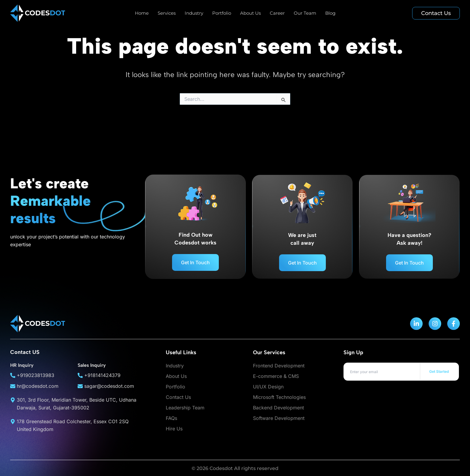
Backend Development (278, 408)
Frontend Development (279, 366)
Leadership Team (185, 408)
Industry (194, 13)
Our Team (305, 13)
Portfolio (222, 13)
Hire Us (174, 429)
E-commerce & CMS (276, 376)
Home (142, 13)
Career (277, 13)
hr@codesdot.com (38, 386)
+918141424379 (102, 375)
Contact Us (178, 397)
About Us (250, 13)
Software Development (279, 418)
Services (167, 13)
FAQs (171, 418)
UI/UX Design (268, 387)
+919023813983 (36, 375)
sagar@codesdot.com (109, 386)
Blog (330, 13)
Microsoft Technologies (279, 397)
